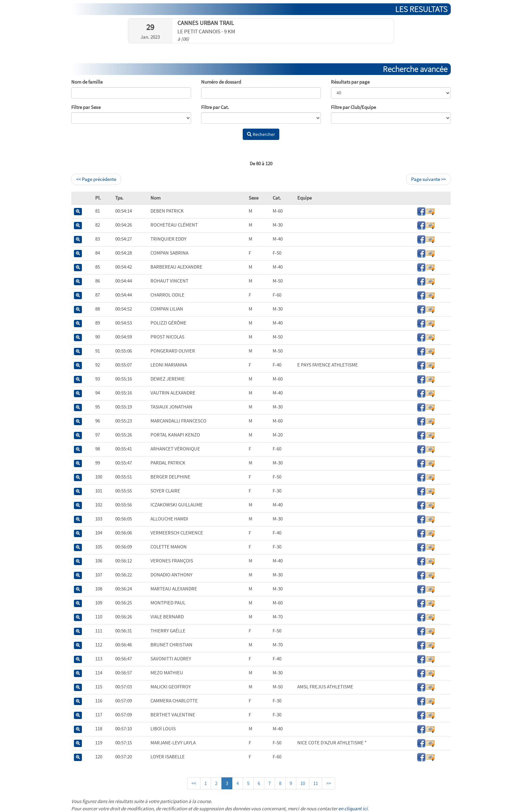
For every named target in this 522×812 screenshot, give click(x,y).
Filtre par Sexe (86, 107)
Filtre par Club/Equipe (353, 107)
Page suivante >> (428, 179)
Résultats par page (350, 82)
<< (194, 783)
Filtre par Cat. (215, 107)
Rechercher (261, 134)
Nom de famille (87, 82)
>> (329, 783)
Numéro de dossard (221, 82)
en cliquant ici (353, 809)
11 (316, 783)
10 (303, 783)
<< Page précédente (96, 179)
